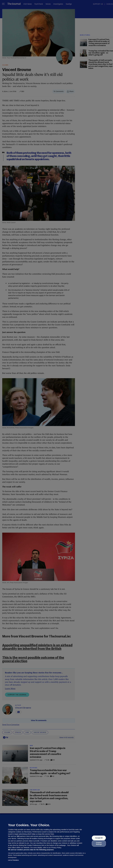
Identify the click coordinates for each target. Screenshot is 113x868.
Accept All (99, 838)
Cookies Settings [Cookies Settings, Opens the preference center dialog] (99, 843)
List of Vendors (13, 860)
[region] (56, 841)
